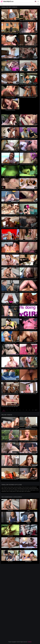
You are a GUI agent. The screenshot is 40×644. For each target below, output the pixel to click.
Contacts (30, 642)
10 (33, 410)
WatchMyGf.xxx (8, 1)
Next (36, 410)
